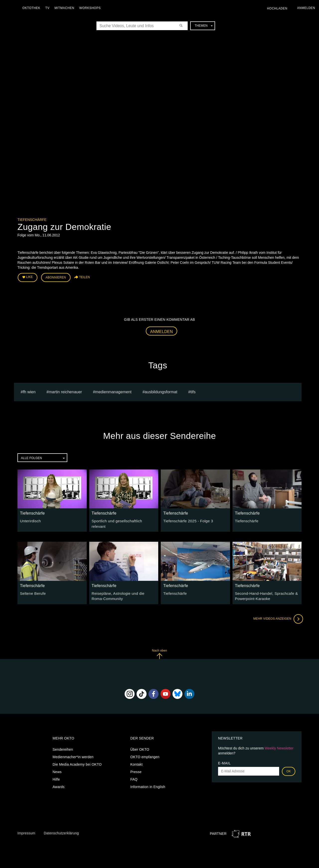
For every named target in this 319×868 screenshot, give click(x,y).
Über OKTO (140, 745)
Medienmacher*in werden (73, 752)
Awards (59, 782)
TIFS (193, 391)
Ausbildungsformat (161, 391)
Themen (204, 26)
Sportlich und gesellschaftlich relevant (122, 520)
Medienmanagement (113, 391)
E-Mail (224, 758)
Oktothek (33, 8)
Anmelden (162, 330)
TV (49, 8)
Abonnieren (56, 277)
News (57, 767)
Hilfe (56, 775)
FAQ (134, 775)
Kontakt (136, 760)
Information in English (148, 782)
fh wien (29, 391)
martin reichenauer (65, 391)
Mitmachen (66, 8)
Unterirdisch (30, 520)
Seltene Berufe (32, 589)
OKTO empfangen (145, 752)
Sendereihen (63, 745)
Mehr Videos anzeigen (277, 614)
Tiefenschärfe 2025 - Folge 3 (186, 520)
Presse (136, 767)
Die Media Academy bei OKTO (77, 760)
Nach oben (159, 649)
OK (289, 767)
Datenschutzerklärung (61, 828)
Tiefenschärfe (32, 220)
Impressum (26, 828)
